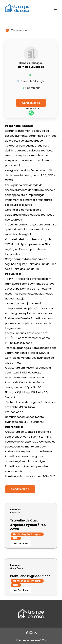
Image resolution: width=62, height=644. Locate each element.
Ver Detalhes (21, 543)
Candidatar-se (20, 489)
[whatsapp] (31, 113)
